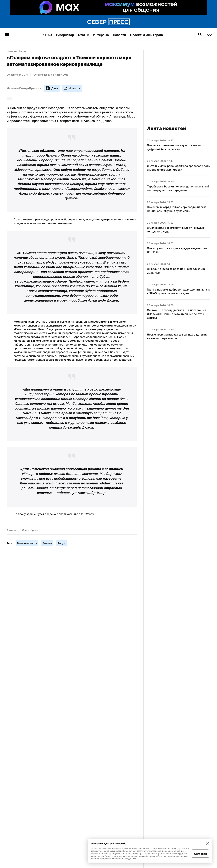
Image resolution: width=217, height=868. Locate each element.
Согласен (200, 854)
